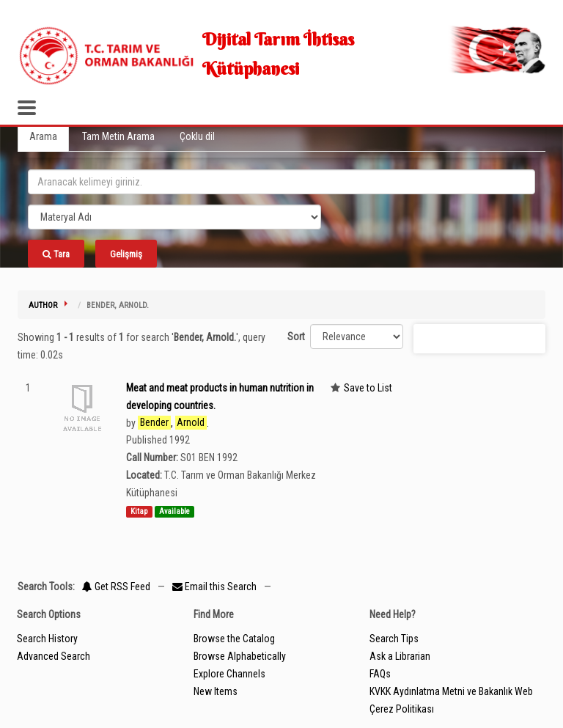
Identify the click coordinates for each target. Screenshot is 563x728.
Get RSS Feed (116, 587)
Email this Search (216, 587)
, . (173, 423)
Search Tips (394, 639)
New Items (216, 691)
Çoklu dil (197, 136)
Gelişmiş (126, 254)
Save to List (368, 388)
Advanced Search (54, 656)
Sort (296, 337)
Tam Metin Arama (118, 136)
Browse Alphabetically (240, 656)
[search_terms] (281, 182)
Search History (47, 639)
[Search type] (174, 217)
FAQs (380, 674)
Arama (43, 136)
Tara (56, 254)
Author (43, 305)
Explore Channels (229, 674)
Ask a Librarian (400, 656)
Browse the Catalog (234, 639)
